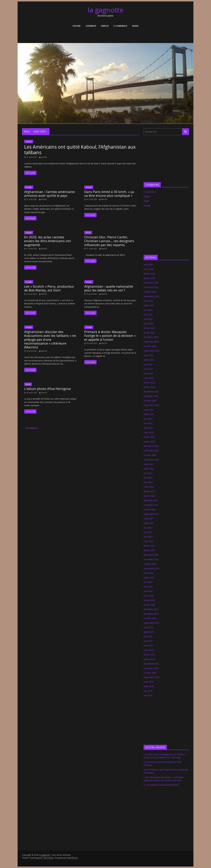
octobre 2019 (150, 618)
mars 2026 (149, 269)
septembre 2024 (151, 351)
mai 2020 (148, 587)
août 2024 (148, 355)
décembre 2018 (151, 664)
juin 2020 (148, 582)
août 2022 (148, 464)
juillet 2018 (149, 686)
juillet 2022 (149, 469)
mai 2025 (148, 314)
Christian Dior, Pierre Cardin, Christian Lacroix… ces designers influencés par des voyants (109, 241)
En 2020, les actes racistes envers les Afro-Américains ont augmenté (48, 241)
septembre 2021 (151, 514)
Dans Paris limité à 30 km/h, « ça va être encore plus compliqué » (109, 194)
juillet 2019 (149, 632)
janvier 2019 (149, 659)
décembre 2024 (151, 337)
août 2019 (148, 627)
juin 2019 (148, 636)
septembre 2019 (151, 623)
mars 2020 (149, 596)
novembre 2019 (151, 614)
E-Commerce (120, 26)
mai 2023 (148, 423)
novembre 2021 (151, 505)
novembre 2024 (151, 342)
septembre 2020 (151, 568)
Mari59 (44, 157)
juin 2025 (148, 310)
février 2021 (149, 546)
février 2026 (149, 274)
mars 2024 (149, 378)
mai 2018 (148, 695)
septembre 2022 (151, 460)
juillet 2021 (149, 523)
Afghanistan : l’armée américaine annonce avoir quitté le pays (49, 194)
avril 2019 (148, 646)
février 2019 (149, 655)
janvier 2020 (149, 605)
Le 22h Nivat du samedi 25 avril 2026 (161, 785)
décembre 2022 (151, 446)
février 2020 (149, 600)
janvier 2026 (149, 278)
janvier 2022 (149, 496)
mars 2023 (149, 432)
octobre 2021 (150, 509)
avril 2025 (148, 319)
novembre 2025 (151, 287)
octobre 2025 (150, 292)
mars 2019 (149, 650)
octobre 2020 (150, 564)
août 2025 (148, 301)
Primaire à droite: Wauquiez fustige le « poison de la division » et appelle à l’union (110, 336)
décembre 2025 (151, 283)
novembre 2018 (151, 668)
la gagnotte (106, 10)
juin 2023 (148, 419)
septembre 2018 (151, 677)
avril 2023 (148, 428)
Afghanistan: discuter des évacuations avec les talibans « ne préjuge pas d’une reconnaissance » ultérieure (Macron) (50, 339)
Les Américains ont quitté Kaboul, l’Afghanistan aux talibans (80, 150)
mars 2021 (149, 541)
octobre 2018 (150, 673)
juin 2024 (148, 364)
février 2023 (149, 437)
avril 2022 (148, 482)
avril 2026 (148, 265)
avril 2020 (148, 591)
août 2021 (148, 519)
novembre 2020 (151, 559)
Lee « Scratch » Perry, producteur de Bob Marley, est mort (49, 288)
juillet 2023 (149, 414)
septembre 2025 (151, 296)
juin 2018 (148, 691)
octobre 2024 (150, 346)
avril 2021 (148, 537)
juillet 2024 (149, 360)
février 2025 (149, 328)
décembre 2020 (151, 555)
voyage (77, 26)
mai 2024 (148, 369)
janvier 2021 (149, 550)
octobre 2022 (150, 455)
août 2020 (148, 573)
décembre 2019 (151, 609)
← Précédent (30, 428)
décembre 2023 (151, 392)
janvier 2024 (149, 387)
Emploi (105, 26)
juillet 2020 (149, 578)
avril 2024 (148, 373)
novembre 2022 (151, 451)
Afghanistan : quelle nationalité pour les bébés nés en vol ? (109, 288)
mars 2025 (149, 324)
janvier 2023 (149, 441)
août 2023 (148, 410)
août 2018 (148, 682)
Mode (135, 26)
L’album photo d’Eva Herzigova (47, 389)
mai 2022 (148, 478)
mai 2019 (148, 641)
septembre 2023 (151, 405)
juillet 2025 (149, 305)
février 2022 (149, 491)
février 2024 (149, 383)
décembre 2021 (151, 500)
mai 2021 (148, 532)
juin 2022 (148, 473)
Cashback (91, 26)
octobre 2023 (150, 401)
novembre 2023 (151, 396)
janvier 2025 (149, 333)
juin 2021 (148, 528)
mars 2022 (149, 487)
